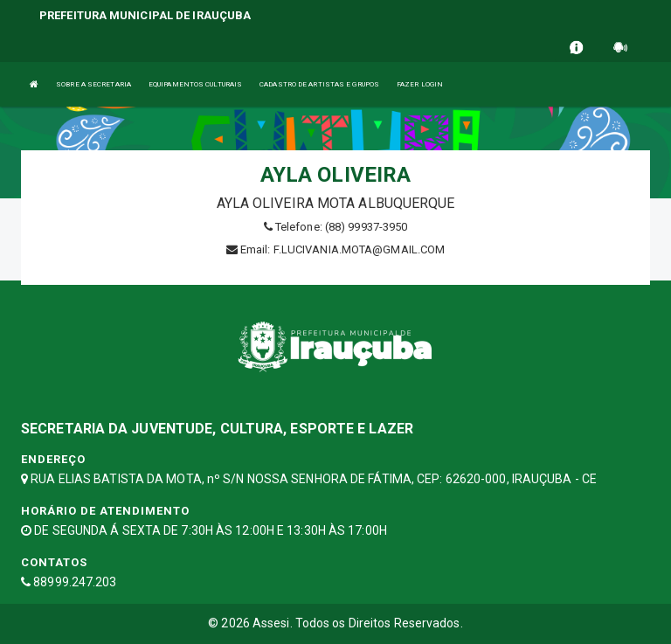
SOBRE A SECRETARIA (93, 84)
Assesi (271, 623)
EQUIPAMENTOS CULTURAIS (195, 84)
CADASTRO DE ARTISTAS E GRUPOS (319, 84)
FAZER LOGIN (420, 84)
